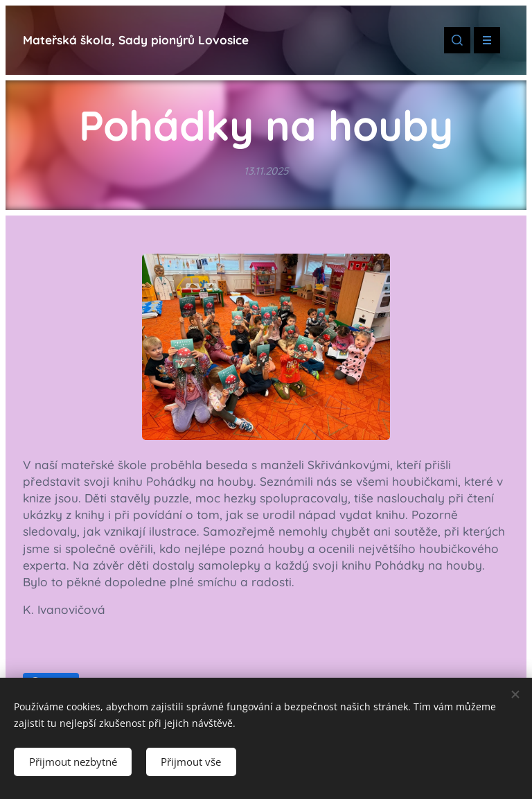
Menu (482, 40)
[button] (457, 40)
